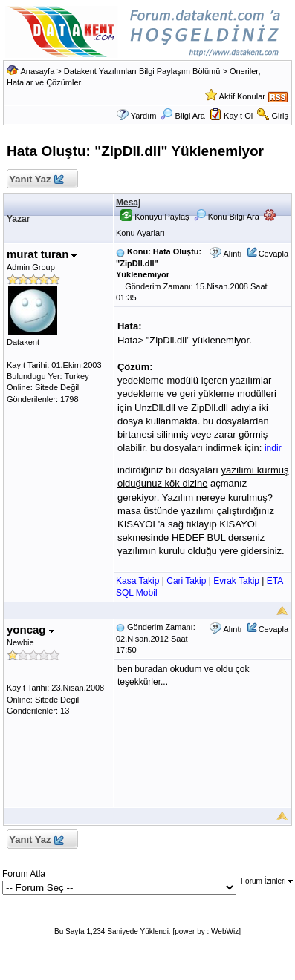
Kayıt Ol (238, 116)
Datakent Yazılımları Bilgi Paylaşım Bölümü (142, 71)
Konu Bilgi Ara (227, 217)
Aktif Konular (242, 96)
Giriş (280, 116)
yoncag (30, 629)
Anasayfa (37, 71)
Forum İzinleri (267, 881)
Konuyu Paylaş (155, 217)
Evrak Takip (236, 581)
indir (273, 448)
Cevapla (273, 254)
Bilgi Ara (182, 116)
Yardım (144, 116)
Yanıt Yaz (36, 180)
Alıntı (232, 254)
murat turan (42, 254)
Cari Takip (186, 581)
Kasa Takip (137, 581)
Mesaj (128, 203)
